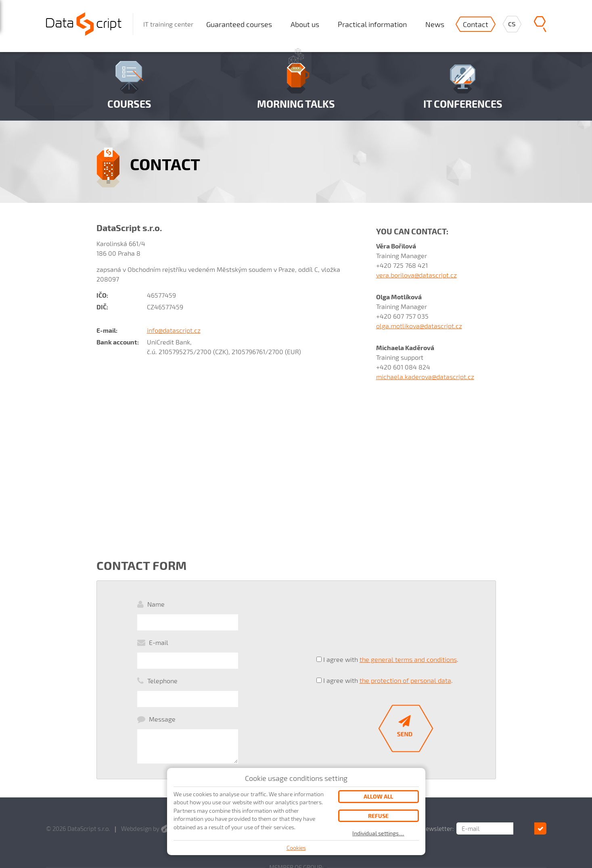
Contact (476, 24)
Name (156, 604)
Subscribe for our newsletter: (435, 785)
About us (305, 24)
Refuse (378, 816)
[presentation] (378, 612)
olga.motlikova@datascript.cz (419, 326)
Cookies (296, 848)
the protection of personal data (405, 652)
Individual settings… (378, 833)
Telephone (162, 648)
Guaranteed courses (239, 24)
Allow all (378, 796)
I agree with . (391, 638)
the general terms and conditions (408, 638)
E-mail (159, 626)
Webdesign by (144, 785)
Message (162, 671)
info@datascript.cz (174, 330)
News (435, 24)
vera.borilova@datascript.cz (416, 275)
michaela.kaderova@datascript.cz (425, 377)
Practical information (372, 24)
